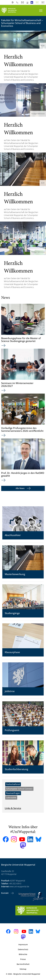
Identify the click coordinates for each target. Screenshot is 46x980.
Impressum (23, 944)
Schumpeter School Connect (19, 789)
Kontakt (5, 893)
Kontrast (13, 2)
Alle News (20, 488)
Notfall (28, 2)
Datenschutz (23, 949)
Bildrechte (23, 954)
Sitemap (23, 969)
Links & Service (13, 808)
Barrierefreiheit (23, 964)
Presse (23, 959)
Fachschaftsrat (13, 784)
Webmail (23, 2)
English (43, 2)
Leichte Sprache (32, 2)
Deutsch (38, 2)
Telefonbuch (18, 2)
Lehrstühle (11, 798)
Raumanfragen (13, 793)
